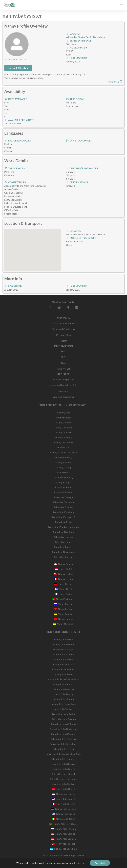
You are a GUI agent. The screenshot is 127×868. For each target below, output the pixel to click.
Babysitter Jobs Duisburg (63, 739)
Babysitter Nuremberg (64, 552)
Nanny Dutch (64, 569)
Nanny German (63, 584)
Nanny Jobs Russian (64, 829)
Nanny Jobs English (63, 799)
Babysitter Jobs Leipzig (64, 769)
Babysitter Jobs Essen (64, 749)
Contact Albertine (18, 68)
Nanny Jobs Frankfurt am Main (63, 679)
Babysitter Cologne (64, 497)
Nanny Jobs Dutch (63, 794)
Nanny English (64, 574)
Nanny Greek (64, 589)
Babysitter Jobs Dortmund (63, 729)
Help (63, 351)
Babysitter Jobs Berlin (63, 714)
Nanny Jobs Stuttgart (63, 709)
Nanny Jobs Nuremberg (64, 704)
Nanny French (63, 579)
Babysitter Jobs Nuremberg (63, 779)
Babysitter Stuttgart (63, 557)
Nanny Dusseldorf (64, 442)
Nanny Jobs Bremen (63, 644)
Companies (63, 391)
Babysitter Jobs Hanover (63, 764)
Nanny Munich (63, 472)
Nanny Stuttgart (64, 482)
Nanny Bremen (64, 418)
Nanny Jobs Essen (63, 674)
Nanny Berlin (63, 413)
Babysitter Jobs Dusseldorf (64, 744)
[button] (121, 5)
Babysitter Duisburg (64, 512)
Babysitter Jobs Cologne (63, 724)
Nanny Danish (63, 564)
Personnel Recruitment (63, 397)
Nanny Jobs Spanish (64, 839)
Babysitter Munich (64, 547)
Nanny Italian (64, 594)
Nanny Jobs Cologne (64, 649)
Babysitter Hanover (64, 537)
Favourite (115, 81)
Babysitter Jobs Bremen (64, 719)
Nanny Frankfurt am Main (64, 452)
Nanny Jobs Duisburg (64, 664)
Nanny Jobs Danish (64, 789)
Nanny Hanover (63, 462)
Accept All (100, 863)
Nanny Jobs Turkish (64, 844)
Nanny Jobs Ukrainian (63, 849)
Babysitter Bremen (63, 492)
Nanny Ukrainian (64, 624)
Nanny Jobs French (64, 804)
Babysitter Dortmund (64, 502)
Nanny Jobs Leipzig (63, 694)
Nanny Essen (64, 447)
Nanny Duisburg (63, 437)
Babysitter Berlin (64, 487)
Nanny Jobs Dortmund (64, 654)
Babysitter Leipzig (63, 542)
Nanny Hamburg (64, 457)
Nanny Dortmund (63, 428)
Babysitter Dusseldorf (63, 517)
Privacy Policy (64, 335)
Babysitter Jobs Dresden (64, 734)
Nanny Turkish (63, 619)
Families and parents (63, 379)
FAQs (63, 357)
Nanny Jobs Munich (64, 699)
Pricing (64, 341)
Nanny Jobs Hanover (64, 689)
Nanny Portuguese (64, 599)
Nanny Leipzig (64, 467)
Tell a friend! (63, 369)
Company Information (63, 323)
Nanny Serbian (64, 609)
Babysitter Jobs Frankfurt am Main (64, 754)
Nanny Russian (63, 604)
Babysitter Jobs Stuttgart (64, 784)
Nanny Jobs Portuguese (63, 824)
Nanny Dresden (64, 433)
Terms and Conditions (63, 329)
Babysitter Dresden (63, 507)
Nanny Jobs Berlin (64, 639)
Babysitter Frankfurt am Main (63, 527)
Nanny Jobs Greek (63, 814)
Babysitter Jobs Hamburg (64, 759)
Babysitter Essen (63, 522)
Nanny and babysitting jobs (63, 385)
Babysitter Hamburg (63, 532)
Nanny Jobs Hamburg (63, 684)
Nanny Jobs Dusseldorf (63, 669)
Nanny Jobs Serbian (63, 834)
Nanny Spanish (63, 614)
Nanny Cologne (63, 423)
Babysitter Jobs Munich (63, 774)
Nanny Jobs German (64, 809)
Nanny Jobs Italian (63, 819)
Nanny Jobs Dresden (63, 659)
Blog (63, 363)
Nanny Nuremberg (63, 477)
